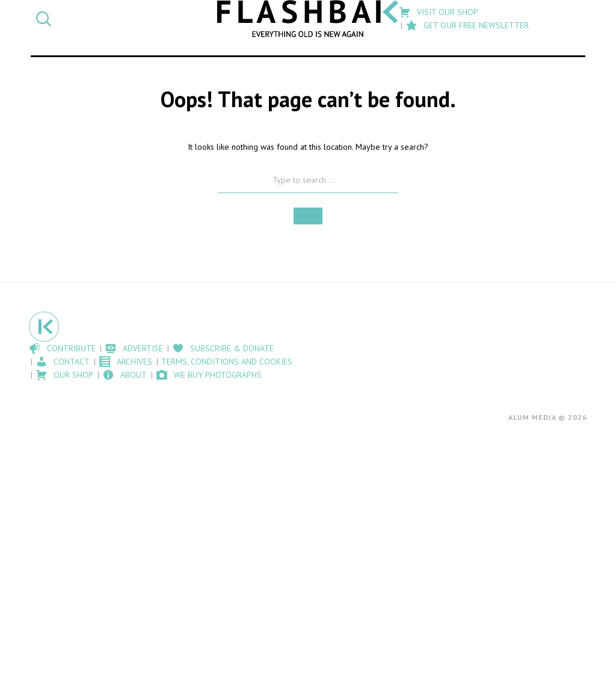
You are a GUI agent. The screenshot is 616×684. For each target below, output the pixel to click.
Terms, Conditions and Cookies (227, 362)
